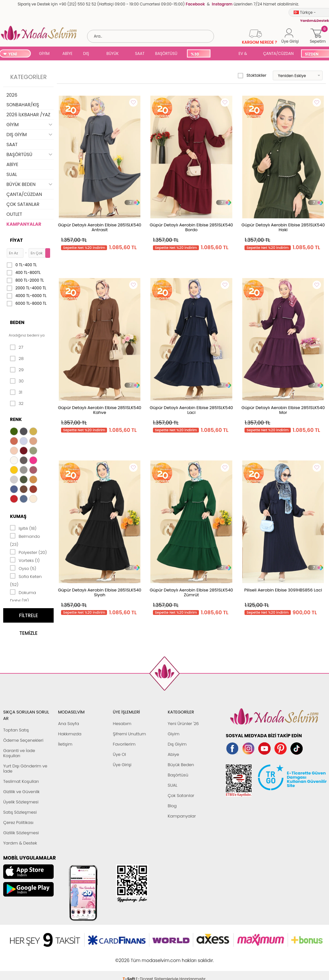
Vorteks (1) (25, 560)
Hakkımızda (70, 734)
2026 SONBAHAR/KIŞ (23, 100)
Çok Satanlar (181, 796)
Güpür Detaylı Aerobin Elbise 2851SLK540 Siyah (99, 592)
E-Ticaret (145, 957)
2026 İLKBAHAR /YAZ (28, 115)
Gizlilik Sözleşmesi (21, 833)
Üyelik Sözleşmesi (21, 802)
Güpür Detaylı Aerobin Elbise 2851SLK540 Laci (191, 410)
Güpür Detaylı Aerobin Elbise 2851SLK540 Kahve (99, 410)
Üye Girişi (122, 765)
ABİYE (67, 53)
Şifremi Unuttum (129, 734)
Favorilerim (124, 744)
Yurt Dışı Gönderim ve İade (25, 769)
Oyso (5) (23, 568)
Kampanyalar (182, 816)
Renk (16, 419)
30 (17, 381)
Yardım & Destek (20, 843)
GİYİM (44, 53)
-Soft (129, 957)
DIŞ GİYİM (89, 54)
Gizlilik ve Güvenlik (21, 792)
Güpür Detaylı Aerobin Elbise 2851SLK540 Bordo (191, 227)
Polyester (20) (28, 552)
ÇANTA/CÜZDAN (278, 53)
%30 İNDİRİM (198, 54)
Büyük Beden (181, 765)
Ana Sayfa (69, 724)
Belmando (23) (25, 540)
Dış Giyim (177, 744)
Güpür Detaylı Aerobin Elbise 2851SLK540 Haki (283, 227)
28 (17, 359)
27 (17, 347)
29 (17, 370)
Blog (172, 806)
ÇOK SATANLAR (23, 204)
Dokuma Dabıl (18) (23, 596)
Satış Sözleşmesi (20, 812)
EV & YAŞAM (245, 54)
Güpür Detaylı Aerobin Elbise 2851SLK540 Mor (283, 410)
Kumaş (18, 516)
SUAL (223, 54)
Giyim (174, 734)
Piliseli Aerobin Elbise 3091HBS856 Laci (283, 590)
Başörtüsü (178, 775)
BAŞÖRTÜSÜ (166, 53)
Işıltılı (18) (23, 528)
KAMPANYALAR (24, 224)
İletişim (65, 744)
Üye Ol (119, 754)
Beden (17, 322)
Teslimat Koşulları (21, 781)
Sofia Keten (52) (26, 580)
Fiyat (16, 240)
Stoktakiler (252, 75)
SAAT (140, 53)
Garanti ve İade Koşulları (19, 753)
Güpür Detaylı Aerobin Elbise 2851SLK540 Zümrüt (191, 592)
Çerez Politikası (18, 822)
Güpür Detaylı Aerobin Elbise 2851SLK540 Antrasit (99, 227)
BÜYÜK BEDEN (112, 54)
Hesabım (122, 724)
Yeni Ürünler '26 (183, 724)
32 (17, 404)
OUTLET (14, 214)
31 (16, 392)
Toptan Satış (16, 730)
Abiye (173, 754)
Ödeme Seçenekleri (23, 740)
